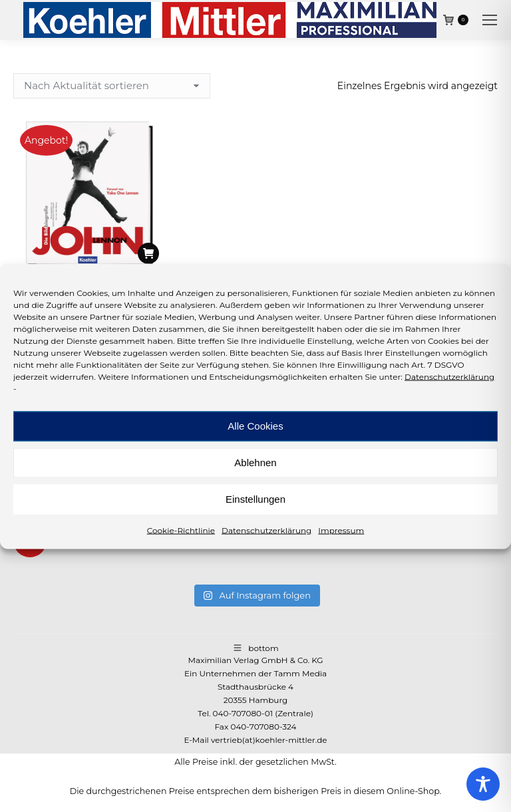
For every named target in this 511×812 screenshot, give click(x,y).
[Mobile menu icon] (490, 20)
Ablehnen (255, 463)
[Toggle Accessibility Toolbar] (483, 784)
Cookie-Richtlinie (181, 530)
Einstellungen (255, 499)
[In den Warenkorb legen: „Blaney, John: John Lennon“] (148, 253)
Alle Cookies (255, 426)
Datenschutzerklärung (449, 376)
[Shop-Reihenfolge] (112, 86)
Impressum (341, 530)
